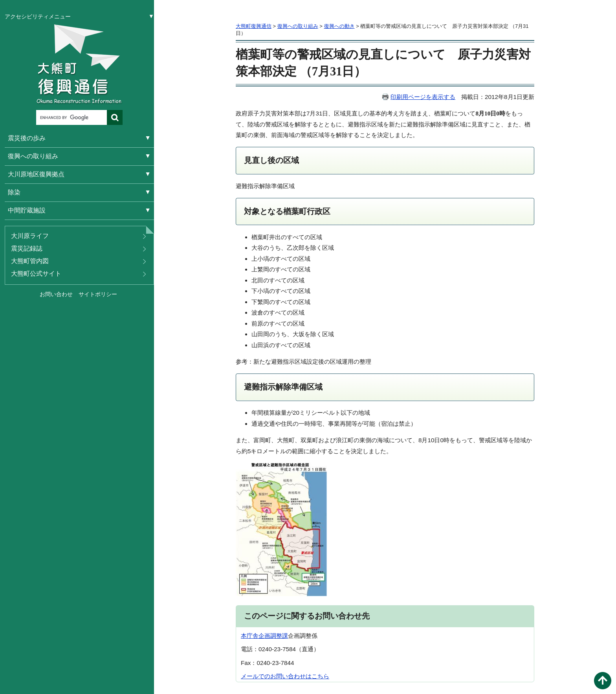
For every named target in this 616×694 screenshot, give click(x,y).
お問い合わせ (56, 294)
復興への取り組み (33, 156)
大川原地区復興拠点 (36, 174)
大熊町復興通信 (254, 26)
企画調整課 (273, 636)
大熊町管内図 (30, 261)
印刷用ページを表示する (423, 97)
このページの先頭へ (603, 681)
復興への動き (339, 26)
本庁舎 (250, 636)
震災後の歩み (27, 138)
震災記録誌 (27, 248)
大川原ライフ (30, 236)
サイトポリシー (98, 294)
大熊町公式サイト (36, 274)
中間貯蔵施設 (27, 210)
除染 (14, 192)
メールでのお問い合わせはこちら (285, 676)
